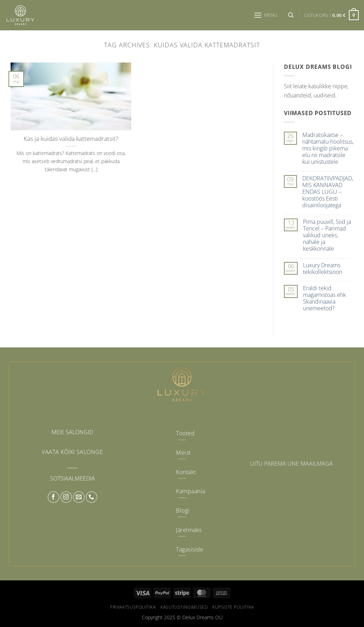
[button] (266, 15)
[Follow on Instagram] (66, 497)
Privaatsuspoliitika (133, 607)
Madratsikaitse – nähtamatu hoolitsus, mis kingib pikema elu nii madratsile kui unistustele (328, 149)
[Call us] (92, 497)
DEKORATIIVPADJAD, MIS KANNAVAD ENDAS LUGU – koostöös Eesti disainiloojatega (328, 192)
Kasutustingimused (184, 607)
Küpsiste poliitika (233, 607)
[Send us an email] (79, 497)
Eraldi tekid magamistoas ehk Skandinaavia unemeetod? (324, 298)
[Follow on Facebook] (53, 497)
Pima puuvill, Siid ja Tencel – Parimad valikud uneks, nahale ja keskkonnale (327, 235)
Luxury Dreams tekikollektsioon (323, 269)
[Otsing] (291, 15)
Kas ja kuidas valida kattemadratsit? (71, 139)
